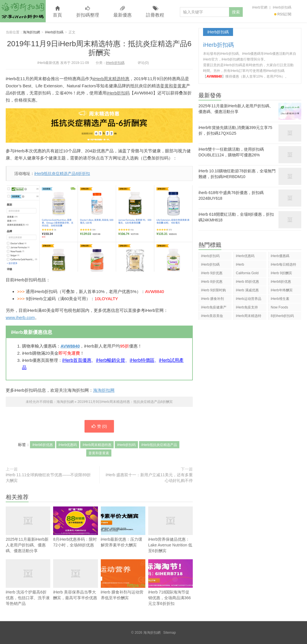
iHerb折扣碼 (282, 7)
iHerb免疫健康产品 (214, 308)
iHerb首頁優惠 (77, 360)
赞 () (99, 426)
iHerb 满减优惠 (247, 290)
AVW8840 (70, 346)
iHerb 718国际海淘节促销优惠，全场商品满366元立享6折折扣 (170, 583)
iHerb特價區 (142, 360)
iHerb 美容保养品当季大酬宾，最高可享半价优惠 (75, 580)
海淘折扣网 (104, 390)
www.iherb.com (20, 317)
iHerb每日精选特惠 (283, 266)
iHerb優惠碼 (280, 256)
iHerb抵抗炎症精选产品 (159, 445)
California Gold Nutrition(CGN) (247, 274)
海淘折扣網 (23, 11)
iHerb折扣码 (118, 93)
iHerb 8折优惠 (212, 282)
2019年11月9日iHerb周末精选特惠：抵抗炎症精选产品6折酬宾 (99, 48)
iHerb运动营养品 (249, 299)
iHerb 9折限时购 (213, 290)
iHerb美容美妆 (212, 316)
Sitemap (170, 633)
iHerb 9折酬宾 (281, 273)
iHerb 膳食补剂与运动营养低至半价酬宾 (123, 580)
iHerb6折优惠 (42, 445)
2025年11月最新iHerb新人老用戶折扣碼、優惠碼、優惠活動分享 (28, 536)
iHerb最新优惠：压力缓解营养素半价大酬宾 (123, 527)
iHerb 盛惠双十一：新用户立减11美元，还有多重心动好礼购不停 (149, 478)
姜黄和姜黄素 (173, 86)
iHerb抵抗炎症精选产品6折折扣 (62, 173)
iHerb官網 (260, 7)
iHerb (240, 265)
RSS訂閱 (283, 14)
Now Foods (279, 307)
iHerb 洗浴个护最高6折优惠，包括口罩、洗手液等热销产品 (28, 583)
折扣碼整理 (88, 12)
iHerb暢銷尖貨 (111, 360)
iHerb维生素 (280, 299)
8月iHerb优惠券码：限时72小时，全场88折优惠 (75, 527)
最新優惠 (123, 12)
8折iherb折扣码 (282, 316)
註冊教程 (155, 12)
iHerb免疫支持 (247, 307)
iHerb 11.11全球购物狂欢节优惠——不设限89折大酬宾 (48, 478)
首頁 (57, 12)
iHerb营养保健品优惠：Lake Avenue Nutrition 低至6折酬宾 (170, 530)
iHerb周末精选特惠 (112, 79)
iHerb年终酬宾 (282, 290)
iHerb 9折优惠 (212, 273)
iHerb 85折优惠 (247, 282)
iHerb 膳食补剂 (212, 299)
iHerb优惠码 (68, 445)
